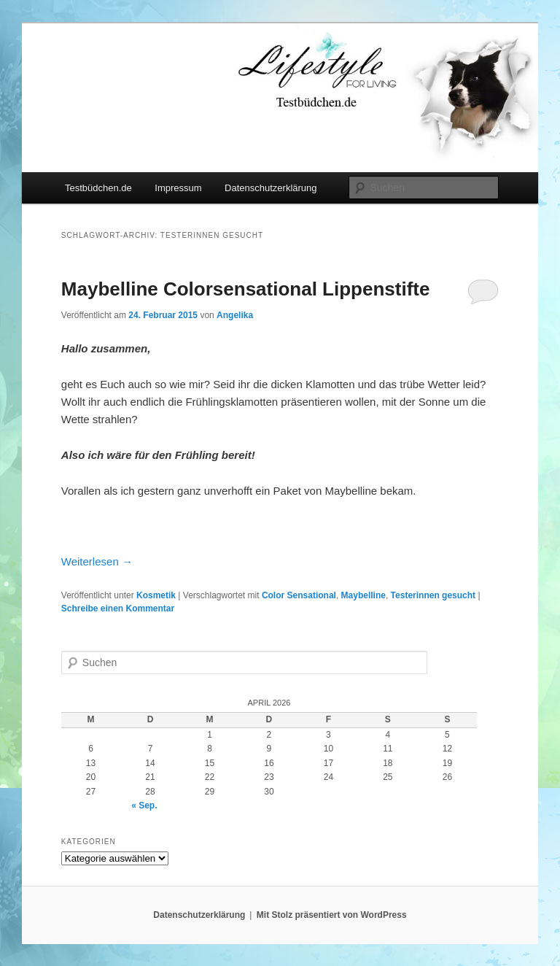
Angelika (235, 315)
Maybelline (363, 595)
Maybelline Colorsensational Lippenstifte (246, 289)
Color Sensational (299, 595)
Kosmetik (156, 595)
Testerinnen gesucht (433, 595)
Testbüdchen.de (98, 188)
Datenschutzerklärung (271, 188)
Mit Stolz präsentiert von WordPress (332, 915)
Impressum (178, 188)
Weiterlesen (97, 561)
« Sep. (144, 805)
